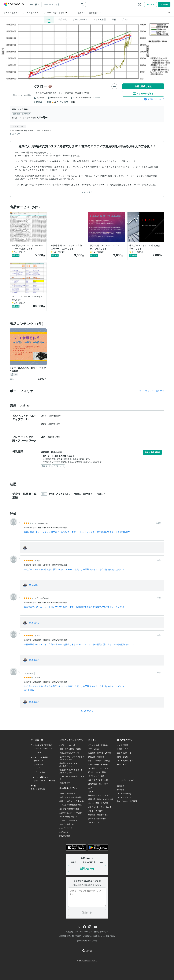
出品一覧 (63, 19)
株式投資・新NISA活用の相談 (55, 528)
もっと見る (87, 192)
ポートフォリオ (80, 19)
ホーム (49, 19)
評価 (114, 19)
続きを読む (34, 585)
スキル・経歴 (99, 19)
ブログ (125, 19)
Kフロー (40, 86)
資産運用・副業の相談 (33, 528)
